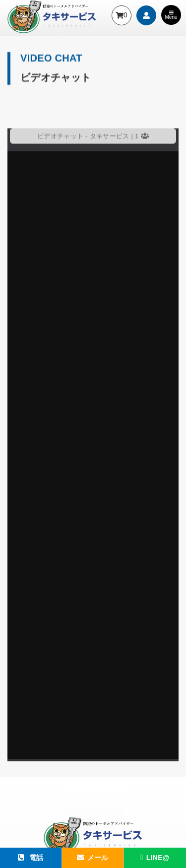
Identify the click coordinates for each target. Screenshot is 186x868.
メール (93, 858)
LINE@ (155, 858)
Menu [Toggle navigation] (171, 15)
